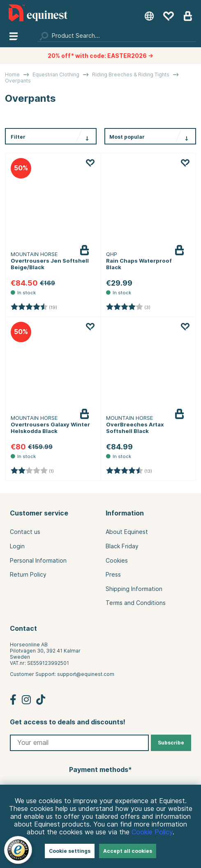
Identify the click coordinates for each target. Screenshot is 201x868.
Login (17, 546)
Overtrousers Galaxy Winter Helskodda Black (50, 428)
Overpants (18, 81)
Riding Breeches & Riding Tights (131, 74)
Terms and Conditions (136, 603)
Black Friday (122, 546)
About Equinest (127, 532)
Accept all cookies (128, 851)
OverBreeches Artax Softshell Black (135, 428)
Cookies (117, 561)
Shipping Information (134, 589)
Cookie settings (70, 851)
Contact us (25, 532)
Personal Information (38, 561)
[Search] (117, 36)
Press (113, 575)
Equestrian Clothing (56, 74)
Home (12, 74)
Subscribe (171, 743)
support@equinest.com (86, 674)
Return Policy (28, 575)
